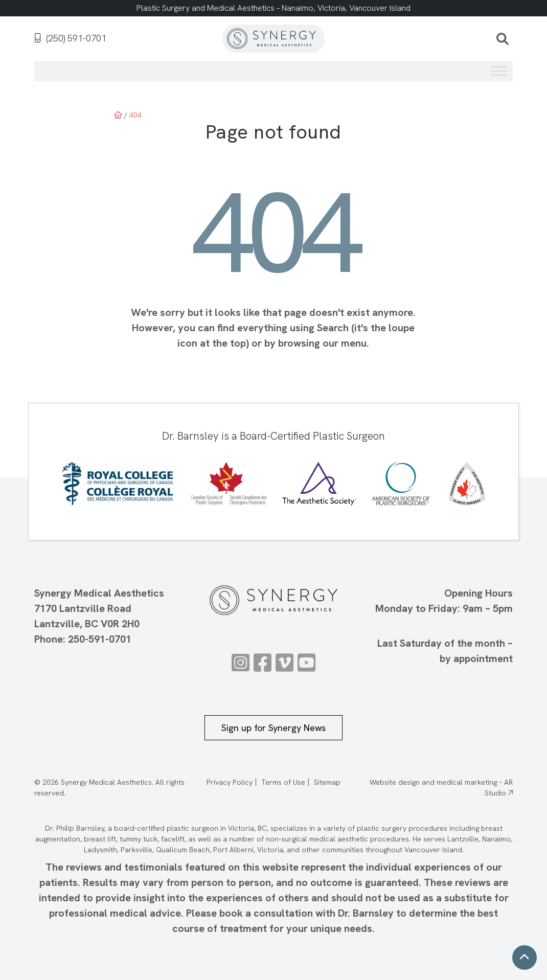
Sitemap (327, 782)
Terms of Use (283, 782)
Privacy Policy (230, 782)
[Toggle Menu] (499, 71)
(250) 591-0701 (70, 38)
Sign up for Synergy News (273, 728)
